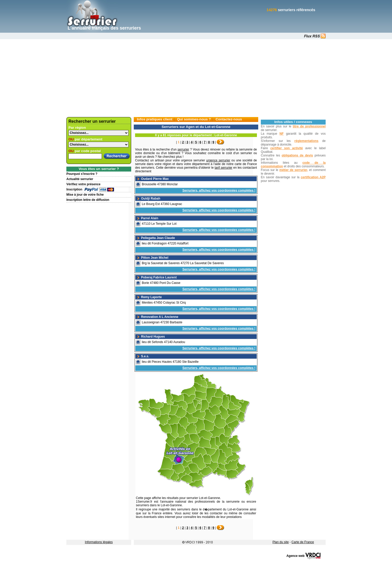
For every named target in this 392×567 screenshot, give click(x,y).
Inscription (74, 189)
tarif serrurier (223, 168)
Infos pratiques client (155, 119)
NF (282, 134)
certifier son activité (287, 148)
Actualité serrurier (80, 179)
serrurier (183, 149)
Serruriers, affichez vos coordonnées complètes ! (219, 190)
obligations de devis (297, 155)
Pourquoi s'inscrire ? (82, 174)
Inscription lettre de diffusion (88, 200)
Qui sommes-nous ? (194, 119)
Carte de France (303, 542)
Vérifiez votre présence (83, 184)
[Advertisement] (196, 78)
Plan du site (281, 542)
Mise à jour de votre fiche (85, 195)
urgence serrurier (218, 160)
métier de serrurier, (294, 170)
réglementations (307, 141)
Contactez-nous (229, 119)
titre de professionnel (309, 126)
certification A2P (313, 177)
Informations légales (99, 542)
